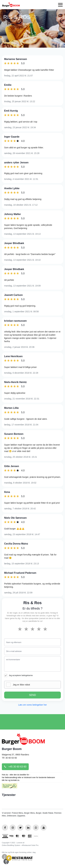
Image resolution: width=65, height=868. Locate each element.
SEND (32, 695)
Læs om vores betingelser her (32, 705)
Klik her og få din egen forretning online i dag (19, 852)
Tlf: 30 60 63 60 (9, 758)
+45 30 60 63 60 (15, 767)
